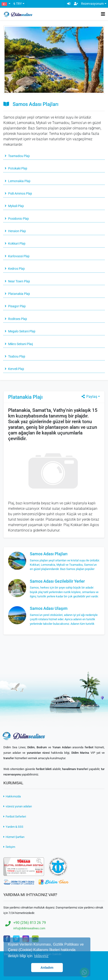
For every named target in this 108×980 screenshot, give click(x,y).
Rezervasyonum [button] (92, 4)
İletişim (9, 847)
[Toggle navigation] (103, 14)
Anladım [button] (47, 968)
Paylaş (89, 397)
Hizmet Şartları (14, 837)
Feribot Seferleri (15, 817)
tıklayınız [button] (41, 956)
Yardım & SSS (13, 827)
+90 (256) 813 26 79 (30, 923)
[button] (6, 4)
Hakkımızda (12, 796)
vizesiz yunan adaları (18, 806)
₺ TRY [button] (18, 4)
